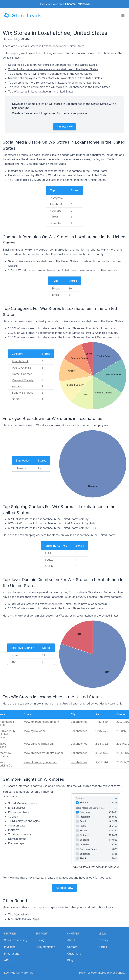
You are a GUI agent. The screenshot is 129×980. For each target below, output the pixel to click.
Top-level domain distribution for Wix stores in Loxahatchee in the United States (59, 87)
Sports (16, 399)
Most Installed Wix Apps (24, 919)
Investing (10, 947)
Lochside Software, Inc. (19, 973)
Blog (70, 960)
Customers (74, 954)
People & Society (23, 380)
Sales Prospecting (16, 940)
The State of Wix (19, 914)
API (6, 960)
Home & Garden (22, 374)
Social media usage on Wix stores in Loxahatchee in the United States (52, 65)
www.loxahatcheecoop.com (41, 722)
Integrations (12, 954)
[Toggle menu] (123, 16)
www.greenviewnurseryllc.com (43, 753)
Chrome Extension (77, 4)
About (71, 940)
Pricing (40, 940)
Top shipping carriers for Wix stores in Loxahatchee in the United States (54, 83)
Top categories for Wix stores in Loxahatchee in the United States (50, 74)
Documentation (45, 947)
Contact (72, 947)
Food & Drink (20, 361)
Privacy (104, 940)
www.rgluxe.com (34, 731)
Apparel (17, 386)
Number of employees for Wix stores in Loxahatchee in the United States (55, 78)
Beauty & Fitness (23, 393)
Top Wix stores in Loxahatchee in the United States (41, 91)
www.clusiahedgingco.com (40, 762)
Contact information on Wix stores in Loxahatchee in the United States (53, 69)
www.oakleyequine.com (39, 744)
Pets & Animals (21, 368)
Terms (103, 947)
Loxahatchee (79, 722)
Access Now (64, 127)
